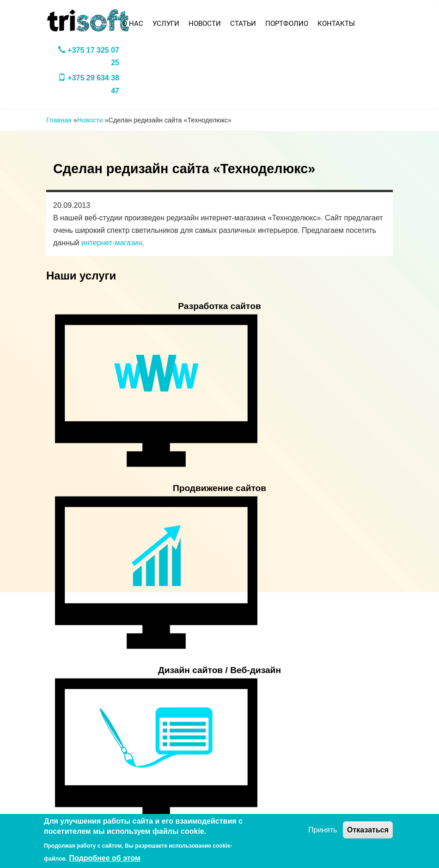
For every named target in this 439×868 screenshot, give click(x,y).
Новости (205, 24)
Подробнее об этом (105, 858)
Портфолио (287, 24)
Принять (323, 830)
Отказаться (368, 830)
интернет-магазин (112, 243)
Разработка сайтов (219, 306)
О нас (133, 24)
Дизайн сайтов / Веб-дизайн (219, 670)
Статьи (243, 24)
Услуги (166, 24)
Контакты (336, 24)
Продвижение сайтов (219, 488)
